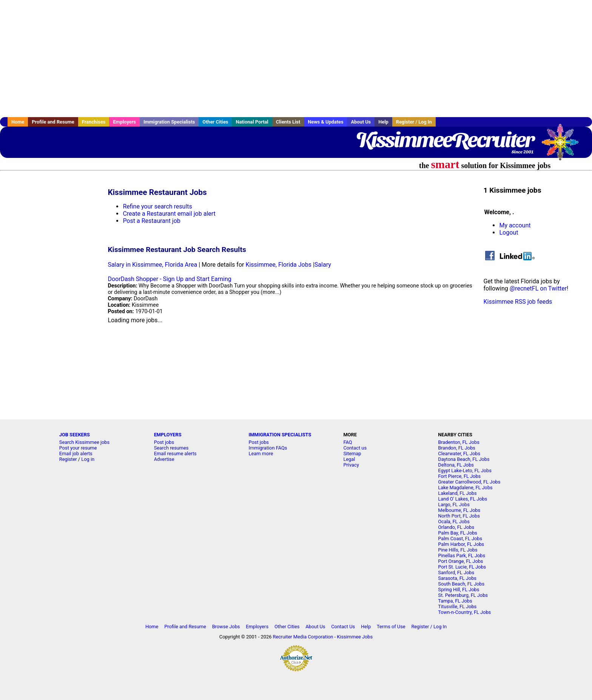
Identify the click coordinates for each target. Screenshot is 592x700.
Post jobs (164, 442)
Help (383, 122)
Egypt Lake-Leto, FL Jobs (465, 471)
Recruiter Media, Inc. (564, 146)
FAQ (348, 442)
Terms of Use (391, 627)
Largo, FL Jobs (454, 505)
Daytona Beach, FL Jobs (464, 459)
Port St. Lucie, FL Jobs (462, 567)
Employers (124, 122)
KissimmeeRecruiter (445, 140)
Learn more (261, 454)
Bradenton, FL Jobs (459, 442)
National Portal (252, 122)
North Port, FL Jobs (459, 516)
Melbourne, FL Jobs (459, 510)
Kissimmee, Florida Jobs (278, 265)
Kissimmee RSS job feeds (518, 302)
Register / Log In (414, 122)
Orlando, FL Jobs (456, 527)
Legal (349, 459)
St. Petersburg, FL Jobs (463, 595)
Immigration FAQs (268, 448)
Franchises (94, 122)
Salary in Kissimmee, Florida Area (152, 265)
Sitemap (352, 454)
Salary (323, 265)
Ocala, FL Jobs (454, 522)
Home (18, 122)
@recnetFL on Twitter (538, 288)
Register (68, 459)
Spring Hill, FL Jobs (459, 590)
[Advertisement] (296, 59)
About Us (361, 122)
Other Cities (215, 122)
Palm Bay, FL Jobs (458, 533)
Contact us (355, 448)
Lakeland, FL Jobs (457, 493)
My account (515, 225)
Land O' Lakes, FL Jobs (462, 499)
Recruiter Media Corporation (303, 637)
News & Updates (325, 122)
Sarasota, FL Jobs (457, 578)
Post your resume (78, 448)
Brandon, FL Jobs (457, 448)
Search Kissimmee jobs (84, 442)
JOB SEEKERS (75, 435)
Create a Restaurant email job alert (169, 214)
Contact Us (343, 627)
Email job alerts (76, 454)
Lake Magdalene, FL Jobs (465, 488)
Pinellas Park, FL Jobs (462, 556)
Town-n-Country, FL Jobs (464, 612)
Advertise (164, 459)
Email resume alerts (175, 454)
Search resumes (171, 448)
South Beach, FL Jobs (461, 584)
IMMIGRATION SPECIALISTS (280, 435)
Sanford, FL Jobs (456, 573)
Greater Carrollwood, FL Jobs (469, 482)
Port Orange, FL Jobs (460, 561)
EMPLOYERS (168, 435)
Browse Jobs (226, 627)
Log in (88, 459)
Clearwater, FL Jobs (459, 454)
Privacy (351, 465)
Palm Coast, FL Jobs (460, 539)
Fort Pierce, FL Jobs (459, 476)
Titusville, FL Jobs (457, 607)
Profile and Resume (53, 122)
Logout (509, 233)
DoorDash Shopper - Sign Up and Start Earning (169, 279)
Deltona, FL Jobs (456, 465)
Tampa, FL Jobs (455, 601)
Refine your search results (157, 206)
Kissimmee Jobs (355, 637)
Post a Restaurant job (151, 221)
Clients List (288, 122)
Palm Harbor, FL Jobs (461, 544)
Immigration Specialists (169, 122)
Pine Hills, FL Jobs (458, 550)
